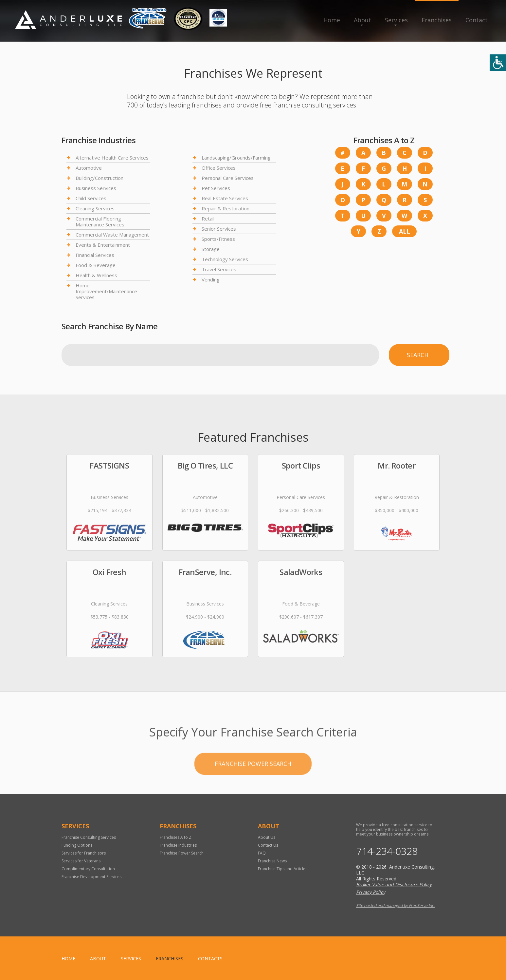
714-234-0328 (387, 851)
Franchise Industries (178, 845)
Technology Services (225, 259)
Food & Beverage (96, 265)
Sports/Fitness (218, 239)
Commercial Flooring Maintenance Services (100, 221)
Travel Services (219, 269)
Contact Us (268, 845)
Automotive (89, 168)
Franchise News (272, 861)
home (68, 959)
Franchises (437, 20)
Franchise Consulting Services (89, 837)
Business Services (96, 188)
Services (396, 20)
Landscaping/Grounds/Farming (236, 158)
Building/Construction (99, 178)
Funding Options (77, 845)
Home (332, 20)
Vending (211, 279)
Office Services (219, 168)
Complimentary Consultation (88, 869)
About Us (267, 837)
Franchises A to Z (176, 837)
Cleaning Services (95, 208)
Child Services (91, 198)
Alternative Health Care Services (112, 158)
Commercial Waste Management (112, 235)
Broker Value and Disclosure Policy (394, 884)
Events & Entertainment (103, 245)
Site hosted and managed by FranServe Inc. (395, 905)
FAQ (262, 853)
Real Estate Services (225, 198)
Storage (211, 249)
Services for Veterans (81, 861)
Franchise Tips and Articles (283, 869)
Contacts (210, 959)
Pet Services (216, 188)
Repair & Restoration (226, 208)
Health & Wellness (96, 275)
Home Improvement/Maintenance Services (106, 291)
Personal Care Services (228, 178)
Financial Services (95, 255)
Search (418, 355)
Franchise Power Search (182, 853)
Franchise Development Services (91, 877)
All (405, 231)
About (362, 20)
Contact (477, 20)
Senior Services (219, 229)
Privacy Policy (371, 892)
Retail (208, 219)
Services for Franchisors (84, 853)
